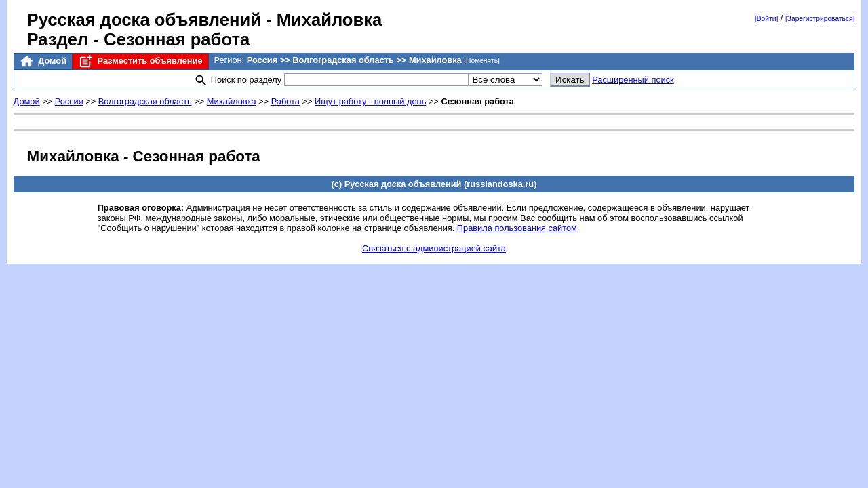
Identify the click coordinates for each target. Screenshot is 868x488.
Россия (69, 101)
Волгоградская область (145, 101)
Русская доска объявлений (144, 20)
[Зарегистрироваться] (820, 19)
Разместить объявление (140, 61)
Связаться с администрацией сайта (434, 248)
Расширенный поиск (633, 80)
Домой (43, 61)
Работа (285, 101)
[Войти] (766, 19)
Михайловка (232, 101)
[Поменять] (482, 61)
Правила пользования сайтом (517, 228)
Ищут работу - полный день (370, 101)
